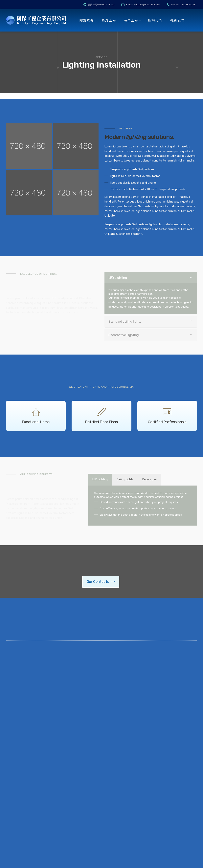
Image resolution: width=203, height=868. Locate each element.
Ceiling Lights (130, 479)
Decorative (157, 479)
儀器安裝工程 (102, 799)
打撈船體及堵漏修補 (107, 792)
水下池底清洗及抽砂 (107, 827)
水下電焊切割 (102, 806)
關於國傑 (87, 20)
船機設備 (155, 20)
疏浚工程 (109, 20)
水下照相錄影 (102, 813)
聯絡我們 (177, 20)
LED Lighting (118, 278)
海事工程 (131, 20)
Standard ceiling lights (125, 322)
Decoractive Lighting (124, 335)
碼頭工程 (98, 785)
